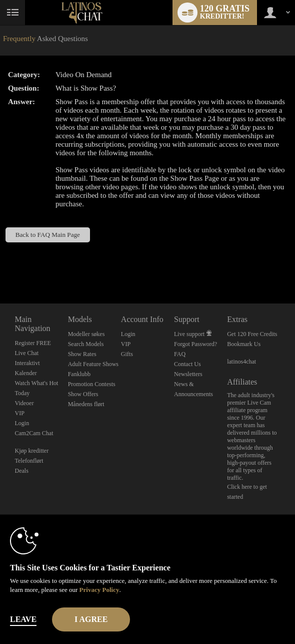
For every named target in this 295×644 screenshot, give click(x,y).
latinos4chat (241, 362)
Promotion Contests (92, 384)
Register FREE (33, 343)
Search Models (86, 344)
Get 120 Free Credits (252, 334)
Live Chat (27, 353)
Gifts (127, 354)
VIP (20, 413)
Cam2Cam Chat (34, 433)
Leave (23, 619)
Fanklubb (79, 374)
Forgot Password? (195, 344)
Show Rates (82, 354)
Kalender (26, 373)
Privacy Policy (99, 590)
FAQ (180, 354)
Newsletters (188, 374)
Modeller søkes (86, 334)
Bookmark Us (244, 344)
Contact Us (187, 364)
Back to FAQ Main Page (48, 235)
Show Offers (83, 394)
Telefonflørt (29, 461)
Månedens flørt (86, 404)
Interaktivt (27, 363)
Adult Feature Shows (93, 364)
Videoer (24, 403)
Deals (22, 471)
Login (22, 423)
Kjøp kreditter (32, 451)
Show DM (0, 266)
